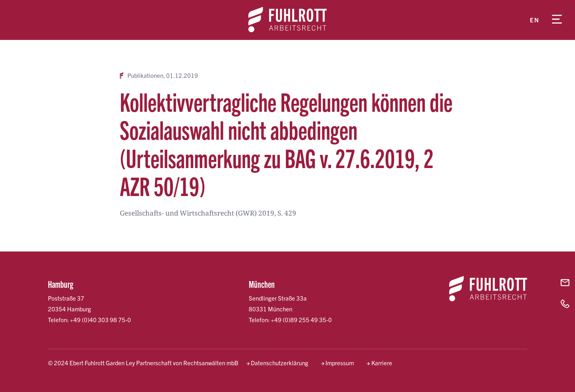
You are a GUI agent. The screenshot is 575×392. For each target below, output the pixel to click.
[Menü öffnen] (557, 20)
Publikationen (145, 75)
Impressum (340, 363)
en (534, 20)
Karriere (382, 363)
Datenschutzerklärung (280, 363)
